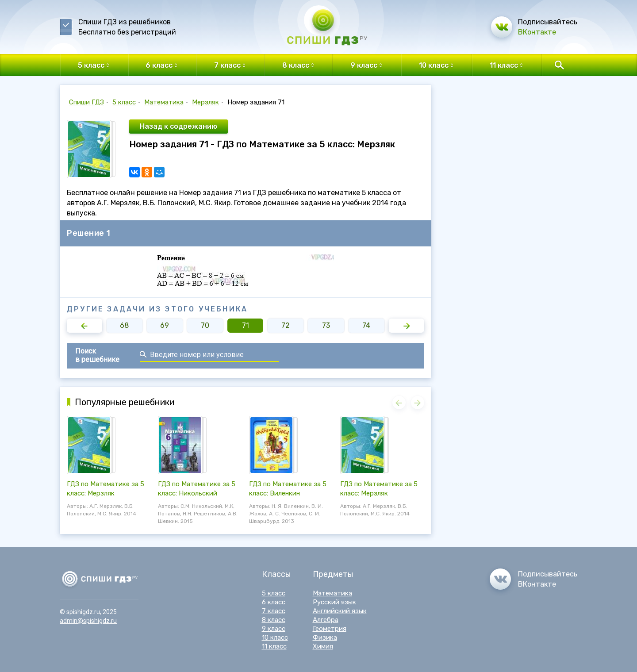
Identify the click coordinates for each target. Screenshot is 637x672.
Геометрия (330, 629)
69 (165, 325)
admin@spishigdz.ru (88, 621)
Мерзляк (205, 102)
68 (124, 325)
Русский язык (334, 602)
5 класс (124, 102)
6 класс (274, 602)
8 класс (274, 620)
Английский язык (340, 611)
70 (205, 325)
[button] (84, 326)
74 (366, 325)
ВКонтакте (537, 32)
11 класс (274, 646)
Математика (164, 102)
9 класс (274, 629)
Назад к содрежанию (178, 126)
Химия (323, 646)
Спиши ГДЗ (86, 102)
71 (246, 325)
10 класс (275, 637)
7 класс (274, 611)
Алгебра (326, 620)
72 (286, 325)
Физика (325, 637)
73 (326, 325)
